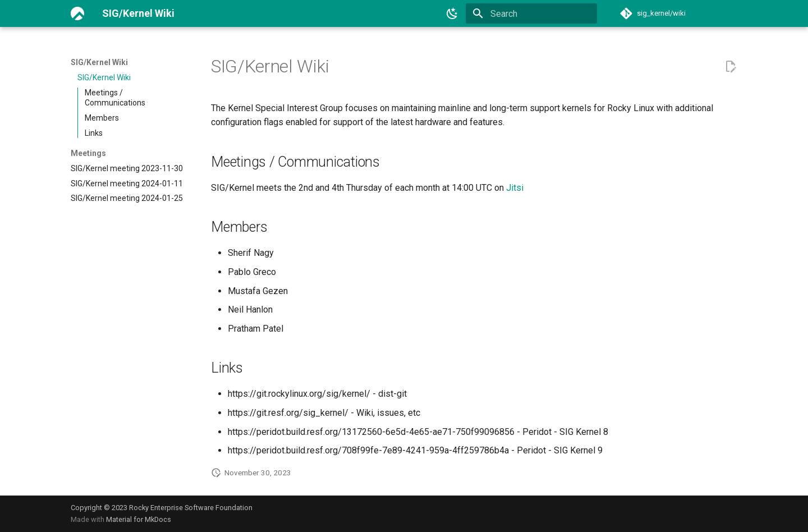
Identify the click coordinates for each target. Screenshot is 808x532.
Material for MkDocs (139, 519)
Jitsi (515, 188)
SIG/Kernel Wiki (99, 62)
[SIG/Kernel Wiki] (77, 13)
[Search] (531, 13)
